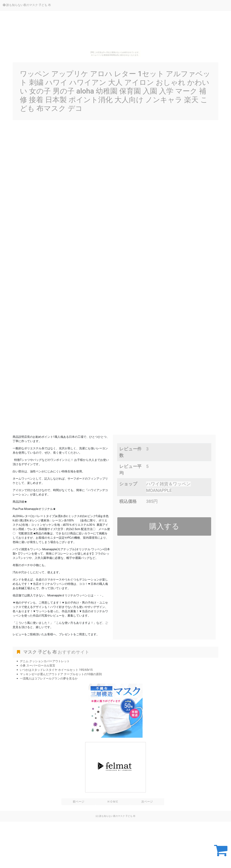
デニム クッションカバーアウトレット (45, 661)
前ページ (79, 802)
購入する (164, 526)
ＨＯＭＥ (113, 802)
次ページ (147, 802)
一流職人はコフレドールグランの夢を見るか (49, 678)
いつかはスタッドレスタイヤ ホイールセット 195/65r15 (56, 670)
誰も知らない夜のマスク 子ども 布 (27, 5)
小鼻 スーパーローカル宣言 (38, 666)
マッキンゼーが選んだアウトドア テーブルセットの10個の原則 (61, 674)
